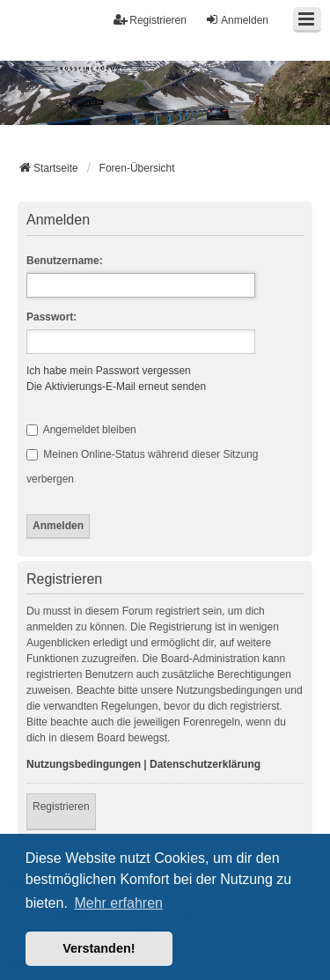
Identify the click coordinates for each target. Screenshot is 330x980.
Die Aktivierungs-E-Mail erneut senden (116, 387)
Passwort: (51, 317)
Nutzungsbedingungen (84, 764)
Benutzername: (65, 261)
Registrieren (61, 807)
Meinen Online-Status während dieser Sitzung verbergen (142, 467)
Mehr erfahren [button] (118, 903)
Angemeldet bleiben (81, 430)
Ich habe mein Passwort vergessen (109, 371)
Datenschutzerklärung (205, 764)
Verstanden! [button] (99, 948)
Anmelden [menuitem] (237, 20)
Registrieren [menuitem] (150, 20)
